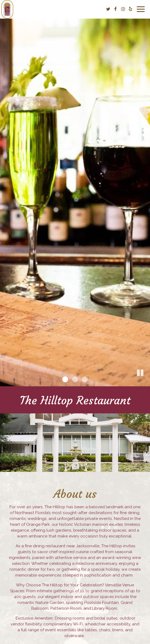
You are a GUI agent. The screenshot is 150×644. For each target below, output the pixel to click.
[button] (146, 382)
